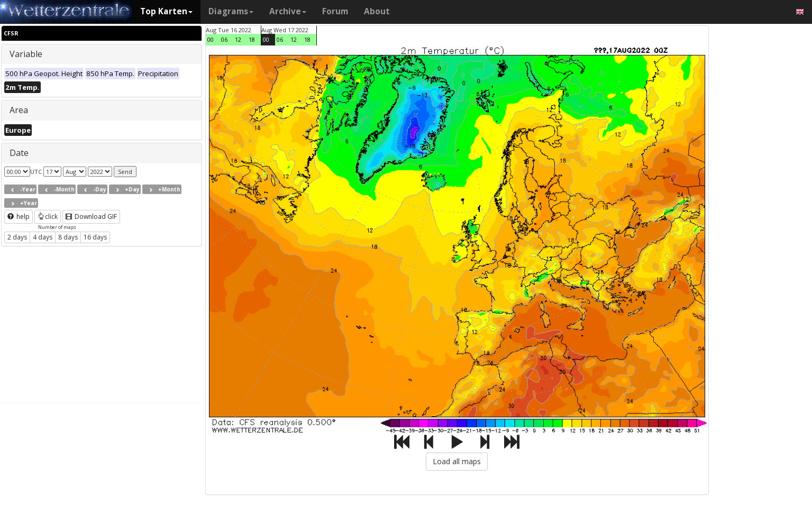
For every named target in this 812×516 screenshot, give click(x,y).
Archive (288, 11)
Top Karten (166, 11)
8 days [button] (68, 237)
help (19, 216)
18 (252, 39)
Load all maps (457, 461)
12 (238, 39)
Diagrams (231, 11)
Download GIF (91, 216)
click (48, 216)
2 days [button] (17, 237)
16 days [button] (95, 237)
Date (19, 153)
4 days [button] (43, 237)
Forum (335, 11)
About (377, 11)
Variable (26, 54)
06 (224, 39)
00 (211, 39)
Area (19, 110)
